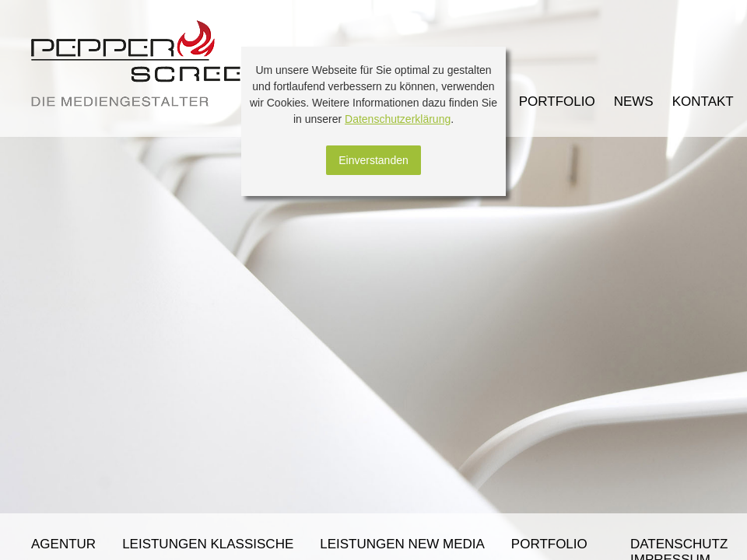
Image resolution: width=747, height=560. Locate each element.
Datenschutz (679, 544)
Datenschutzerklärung (398, 119)
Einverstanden (373, 160)
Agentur (63, 544)
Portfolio (549, 544)
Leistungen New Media (402, 544)
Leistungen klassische (208, 544)
